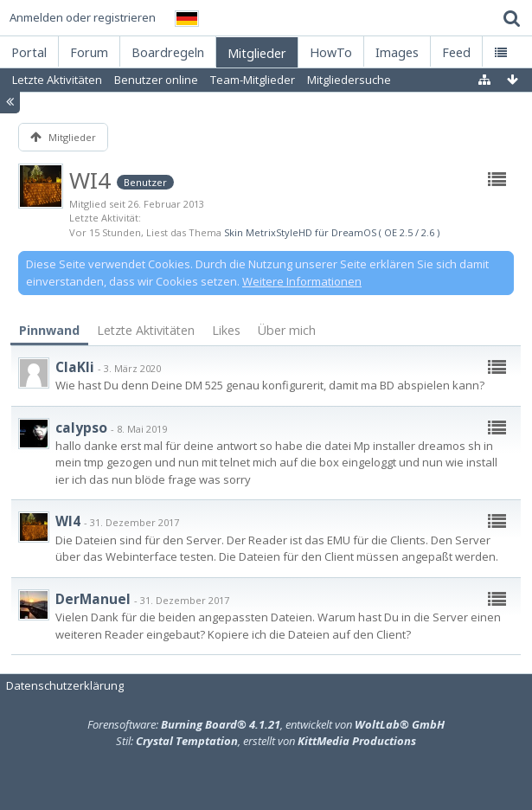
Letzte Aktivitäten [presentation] (146, 330)
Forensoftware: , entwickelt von (266, 724)
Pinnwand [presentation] (49, 330)
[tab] (49, 331)
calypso (81, 427)
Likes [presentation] (226, 330)
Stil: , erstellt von (266, 741)
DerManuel (93, 599)
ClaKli (75, 367)
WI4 (68, 521)
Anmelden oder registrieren (83, 17)
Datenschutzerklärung (65, 685)
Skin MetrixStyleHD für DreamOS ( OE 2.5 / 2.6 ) (332, 232)
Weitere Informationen (302, 281)
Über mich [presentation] (287, 330)
